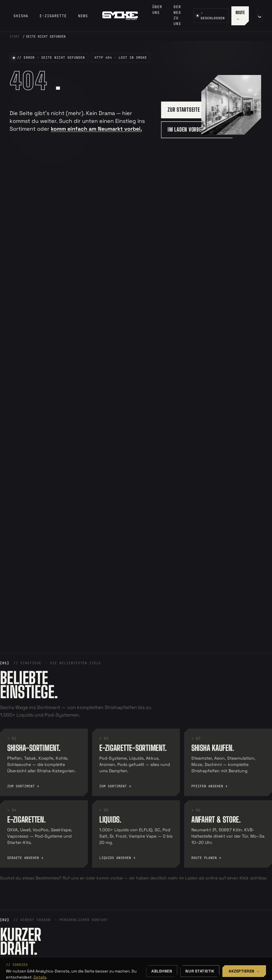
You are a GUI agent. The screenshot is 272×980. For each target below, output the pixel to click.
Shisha (21, 16)
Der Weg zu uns (177, 15)
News (83, 16)
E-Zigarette (53, 16)
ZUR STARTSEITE (184, 110)
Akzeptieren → (244, 971)
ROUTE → (240, 16)
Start (15, 37)
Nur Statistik (200, 971)
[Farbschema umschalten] (259, 16)
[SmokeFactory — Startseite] (120, 16)
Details (40, 977)
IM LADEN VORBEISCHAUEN (194, 129)
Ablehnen (162, 971)
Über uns (157, 10)
